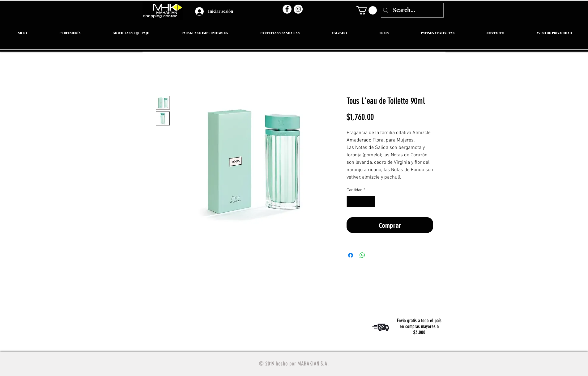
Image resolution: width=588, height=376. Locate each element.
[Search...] (412, 10)
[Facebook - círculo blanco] (287, 9)
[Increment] (370, 202)
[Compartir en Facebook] (351, 255)
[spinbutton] (361, 202)
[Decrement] (351, 202)
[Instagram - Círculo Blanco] (298, 9)
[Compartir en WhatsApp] (362, 255)
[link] (367, 10)
